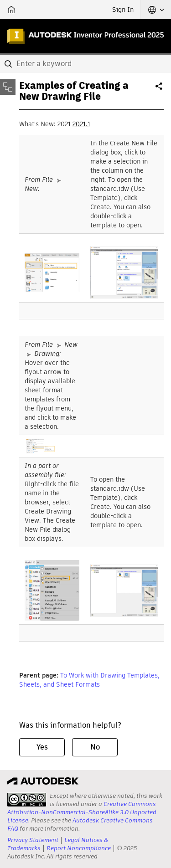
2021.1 (81, 124)
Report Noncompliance (79, 848)
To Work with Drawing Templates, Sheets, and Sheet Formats (89, 680)
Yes (42, 747)
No (95, 747)
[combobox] (85, 64)
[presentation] (27, 800)
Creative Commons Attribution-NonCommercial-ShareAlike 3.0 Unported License (82, 812)
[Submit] (9, 64)
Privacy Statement (33, 840)
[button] (156, 10)
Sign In (123, 10)
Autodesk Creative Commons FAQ (80, 824)
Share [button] (160, 90)
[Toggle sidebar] (8, 87)
